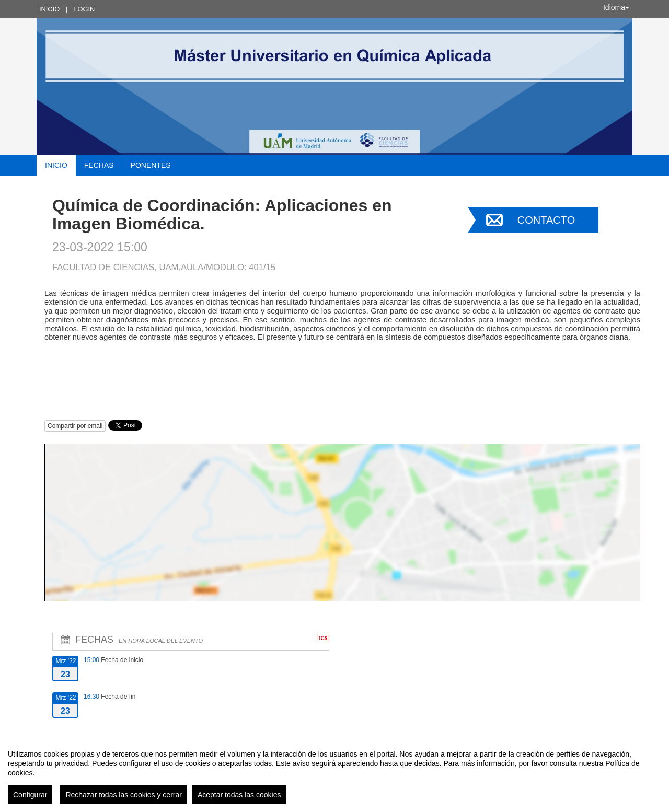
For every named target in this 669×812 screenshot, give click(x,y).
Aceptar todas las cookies (239, 795)
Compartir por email (75, 426)
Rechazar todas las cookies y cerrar (124, 795)
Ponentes (151, 165)
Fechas (99, 165)
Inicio (49, 9)
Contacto (546, 220)
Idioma (616, 7)
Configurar (30, 795)
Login (84, 9)
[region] (334, 773)
